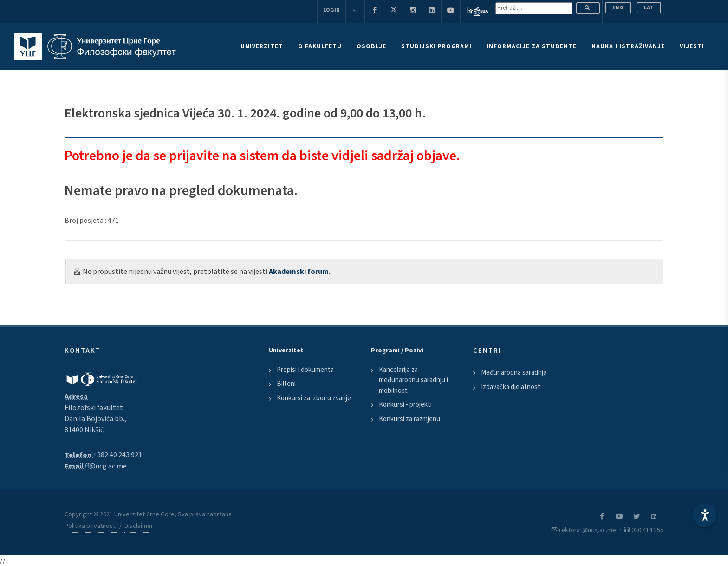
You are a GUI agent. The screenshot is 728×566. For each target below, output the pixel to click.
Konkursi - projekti (405, 405)
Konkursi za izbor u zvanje (314, 398)
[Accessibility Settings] (705, 515)
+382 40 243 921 (117, 455)
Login (331, 10)
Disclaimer (139, 526)
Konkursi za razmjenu (409, 419)
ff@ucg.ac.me (106, 466)
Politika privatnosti (91, 526)
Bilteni (286, 384)
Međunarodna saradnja (514, 373)
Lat (649, 8)
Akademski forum (299, 272)
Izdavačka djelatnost (511, 387)
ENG (618, 8)
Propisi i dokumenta (305, 370)
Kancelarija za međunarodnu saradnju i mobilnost (413, 380)
